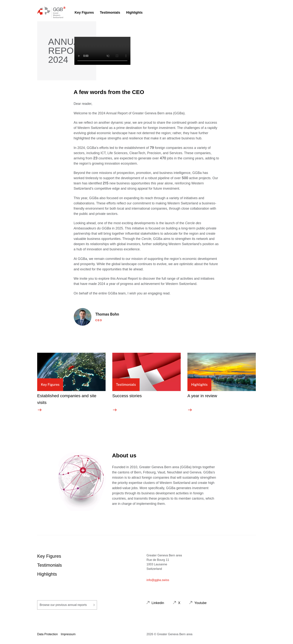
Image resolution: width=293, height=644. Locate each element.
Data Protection (47, 634)
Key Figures (84, 13)
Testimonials (110, 13)
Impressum (68, 634)
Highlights (134, 13)
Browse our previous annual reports (67, 605)
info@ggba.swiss (158, 580)
